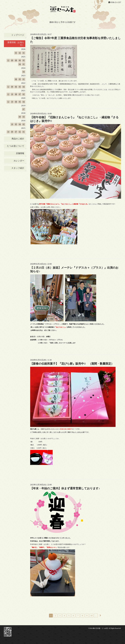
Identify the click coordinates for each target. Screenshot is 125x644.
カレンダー (19, 161)
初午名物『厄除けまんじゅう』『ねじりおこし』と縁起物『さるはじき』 (64, 204)
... (96, 616)
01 (24, 53)
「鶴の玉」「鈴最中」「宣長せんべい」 (44, 547)
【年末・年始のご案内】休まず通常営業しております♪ (65, 488)
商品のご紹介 (18, 139)
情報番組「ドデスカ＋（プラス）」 (50, 324)
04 (20, 64)
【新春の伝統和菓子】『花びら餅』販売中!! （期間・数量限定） (73, 364)
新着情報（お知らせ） (16, 44)
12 (8, 60)
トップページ (18, 35)
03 (16, 53)
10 (12, 94)
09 (12, 60)
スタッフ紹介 (18, 168)
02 (20, 53)
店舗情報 (20, 153)
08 (16, 60)
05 (24, 60)
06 (20, 60)
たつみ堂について (16, 146)
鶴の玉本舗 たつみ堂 (100, 628)
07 (20, 94)
